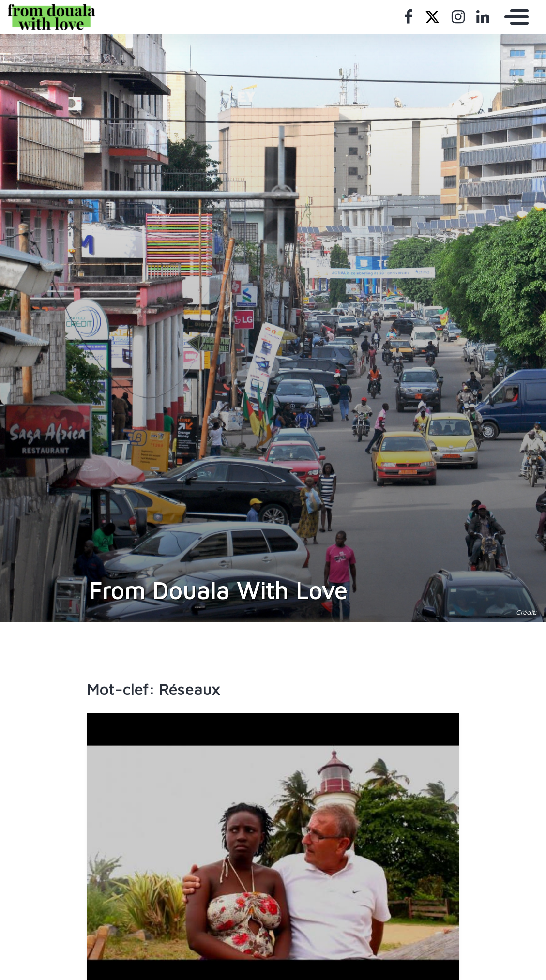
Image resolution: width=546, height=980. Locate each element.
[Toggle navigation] (514, 17)
